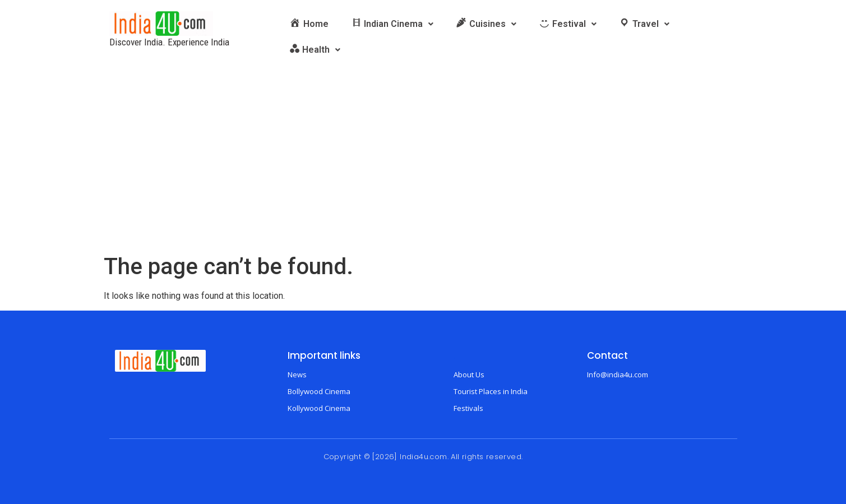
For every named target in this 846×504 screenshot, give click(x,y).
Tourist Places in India (491, 391)
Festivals (468, 408)
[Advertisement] (423, 169)
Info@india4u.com (618, 374)
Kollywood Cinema (319, 408)
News (297, 374)
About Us (469, 374)
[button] (392, 24)
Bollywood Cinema (319, 391)
